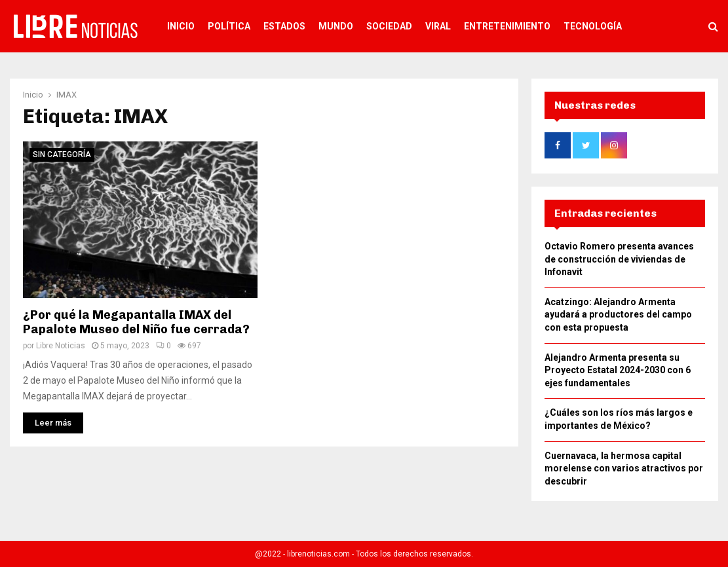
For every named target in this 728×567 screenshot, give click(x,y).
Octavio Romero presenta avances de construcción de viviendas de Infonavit (619, 259)
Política (229, 26)
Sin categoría (62, 155)
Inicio (181, 26)
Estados (284, 26)
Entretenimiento (507, 26)
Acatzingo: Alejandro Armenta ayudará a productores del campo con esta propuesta (618, 315)
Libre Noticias (61, 346)
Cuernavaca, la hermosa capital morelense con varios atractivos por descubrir (624, 468)
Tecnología (593, 26)
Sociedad (389, 26)
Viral (438, 26)
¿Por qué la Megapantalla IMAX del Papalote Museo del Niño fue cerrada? (136, 322)
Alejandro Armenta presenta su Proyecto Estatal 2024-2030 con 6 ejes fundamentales (618, 370)
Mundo (336, 26)
